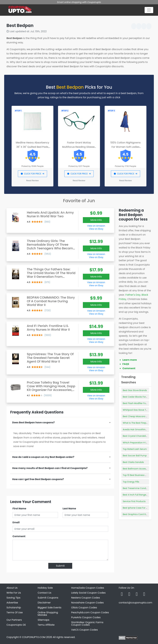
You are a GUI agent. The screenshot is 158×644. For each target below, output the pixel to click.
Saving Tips (13, 598)
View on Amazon (96, 226)
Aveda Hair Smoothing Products (140, 429)
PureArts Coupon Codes (86, 617)
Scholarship (14, 608)
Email (16, 522)
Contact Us (44, 593)
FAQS (126, 364)
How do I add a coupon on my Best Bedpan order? (43, 457)
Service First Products (134, 501)
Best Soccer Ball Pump (135, 456)
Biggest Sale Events (50, 608)
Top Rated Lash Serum (135, 449)
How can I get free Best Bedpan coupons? (38, 479)
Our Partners (14, 620)
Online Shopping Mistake (48, 614)
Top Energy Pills (131, 482)
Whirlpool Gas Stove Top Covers (140, 410)
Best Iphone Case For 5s (136, 508)
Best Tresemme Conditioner (138, 488)
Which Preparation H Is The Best (140, 443)
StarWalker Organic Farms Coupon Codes (87, 624)
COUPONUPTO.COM (34, 637)
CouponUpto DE (16, 625)
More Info (96, 220)
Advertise (12, 603)
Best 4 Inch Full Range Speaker (139, 495)
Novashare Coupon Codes (87, 603)
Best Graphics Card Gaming (138, 514)
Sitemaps (44, 620)
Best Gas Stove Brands (135, 390)
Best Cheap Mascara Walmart (139, 416)
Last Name (69, 509)
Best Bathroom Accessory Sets (139, 469)
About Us (12, 588)
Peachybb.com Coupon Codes (90, 612)
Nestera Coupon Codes (85, 598)
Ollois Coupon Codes (84, 608)
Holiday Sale (45, 588)
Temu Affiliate (46, 625)
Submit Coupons (48, 598)
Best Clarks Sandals (133, 462)
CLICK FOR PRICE (32, 174)
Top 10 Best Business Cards (137, 475)
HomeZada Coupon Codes (88, 588)
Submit (60, 566)
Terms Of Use (15, 612)
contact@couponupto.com (135, 603)
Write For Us (14, 593)
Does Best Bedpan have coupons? (33, 422)
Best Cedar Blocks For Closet (138, 397)
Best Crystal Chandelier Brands (139, 436)
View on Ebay (96, 229)
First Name (19, 509)
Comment (19, 536)
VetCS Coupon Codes (84, 630)
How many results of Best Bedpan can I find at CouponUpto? (50, 468)
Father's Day (133, 295)
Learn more (130, 360)
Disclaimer (44, 603)
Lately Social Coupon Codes (88, 593)
